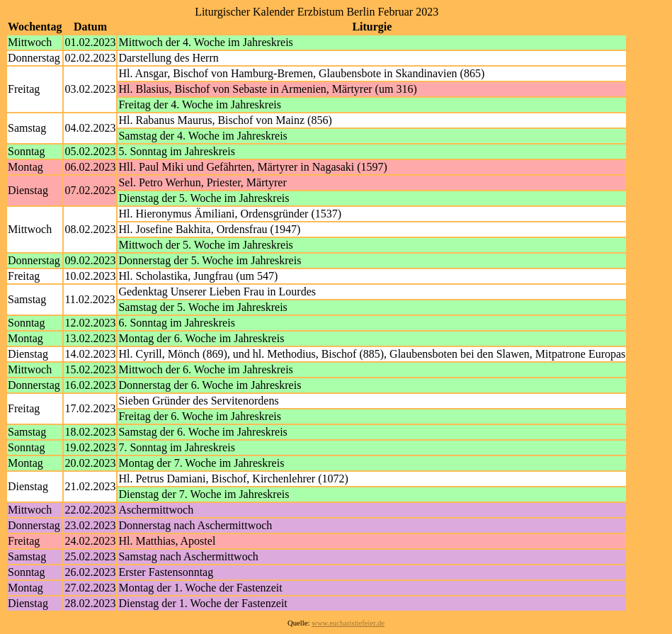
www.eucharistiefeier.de (348, 623)
